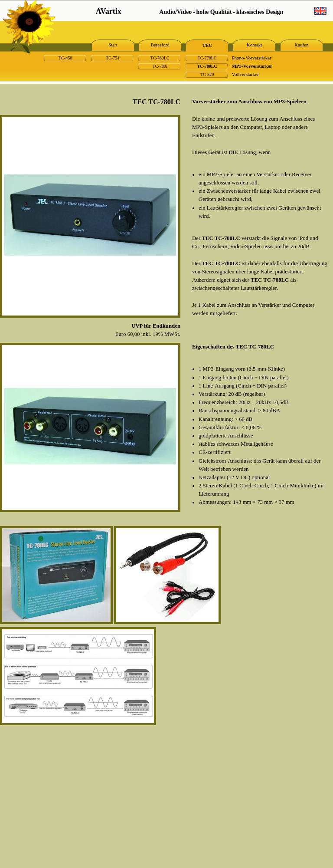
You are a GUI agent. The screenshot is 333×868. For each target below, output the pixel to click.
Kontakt (254, 45)
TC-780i (160, 66)
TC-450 (65, 58)
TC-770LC (207, 58)
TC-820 (207, 74)
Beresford (160, 45)
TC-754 (113, 58)
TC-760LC (160, 58)
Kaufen (301, 45)
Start (113, 45)
